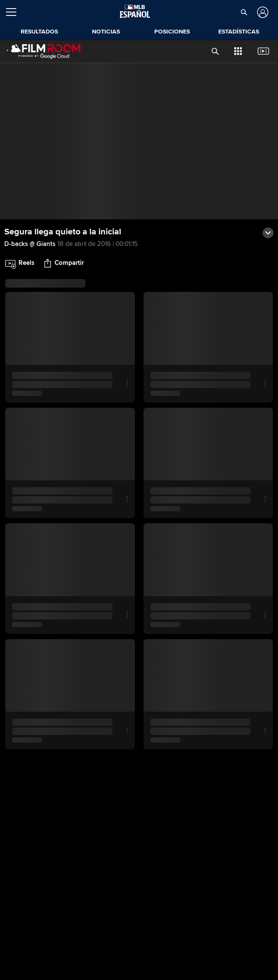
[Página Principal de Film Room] (44, 51)
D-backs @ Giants (30, 244)
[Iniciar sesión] (262, 12)
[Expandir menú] (15, 12)
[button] (244, 12)
